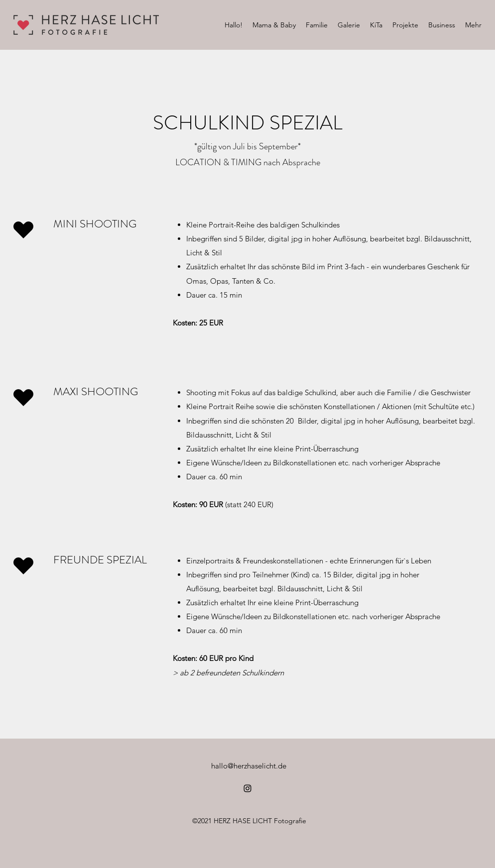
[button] (274, 25)
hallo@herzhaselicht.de (249, 766)
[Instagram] (247, 788)
